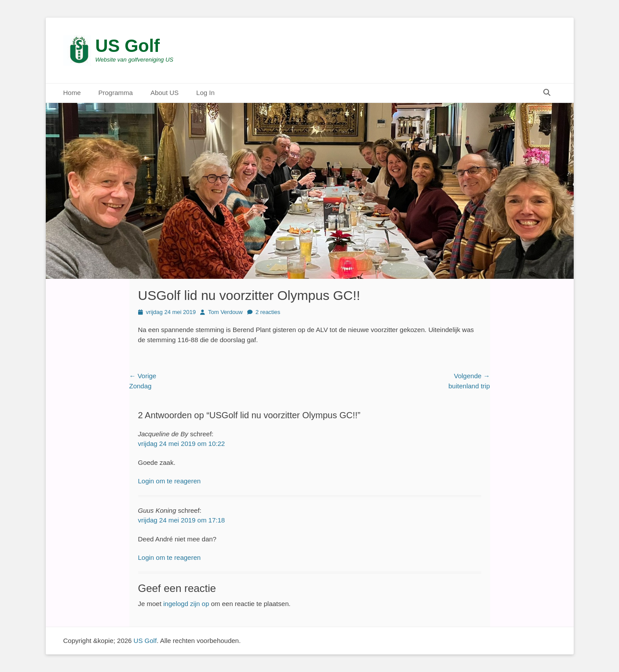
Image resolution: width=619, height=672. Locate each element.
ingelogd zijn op (186, 604)
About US (165, 93)
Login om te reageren (170, 481)
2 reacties (268, 312)
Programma (116, 93)
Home (72, 93)
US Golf (128, 46)
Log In (205, 93)
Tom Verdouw (225, 312)
